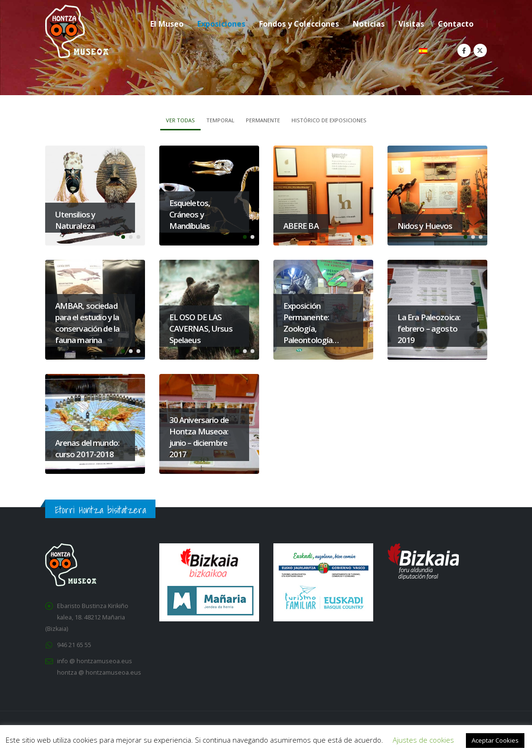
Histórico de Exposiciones (329, 120)
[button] (123, 237)
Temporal (220, 120)
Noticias (369, 24)
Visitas (411, 24)
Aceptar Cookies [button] (495, 740)
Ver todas (180, 120)
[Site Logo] (77, 31)
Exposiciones (221, 24)
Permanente (263, 120)
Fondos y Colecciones (299, 24)
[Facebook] (464, 50)
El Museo (167, 24)
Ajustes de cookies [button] (423, 740)
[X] (480, 50)
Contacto (456, 24)
